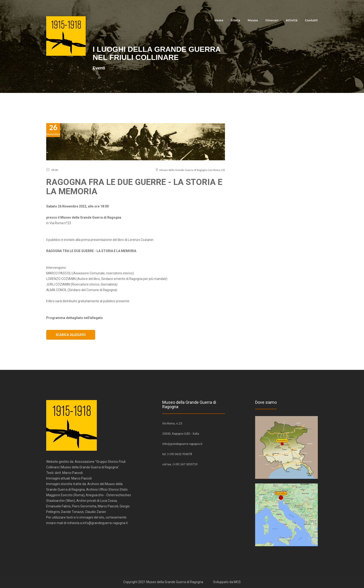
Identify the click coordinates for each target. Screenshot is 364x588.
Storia (236, 20)
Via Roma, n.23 (172, 423)
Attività (292, 20)
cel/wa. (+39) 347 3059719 (180, 464)
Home (219, 20)
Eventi (99, 68)
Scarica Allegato (71, 335)
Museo (253, 20)
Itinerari (272, 20)
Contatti (311, 20)
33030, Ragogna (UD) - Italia (181, 434)
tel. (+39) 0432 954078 (177, 454)
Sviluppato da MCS (227, 582)
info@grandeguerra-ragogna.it (182, 444)
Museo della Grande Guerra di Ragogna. (175, 582)
